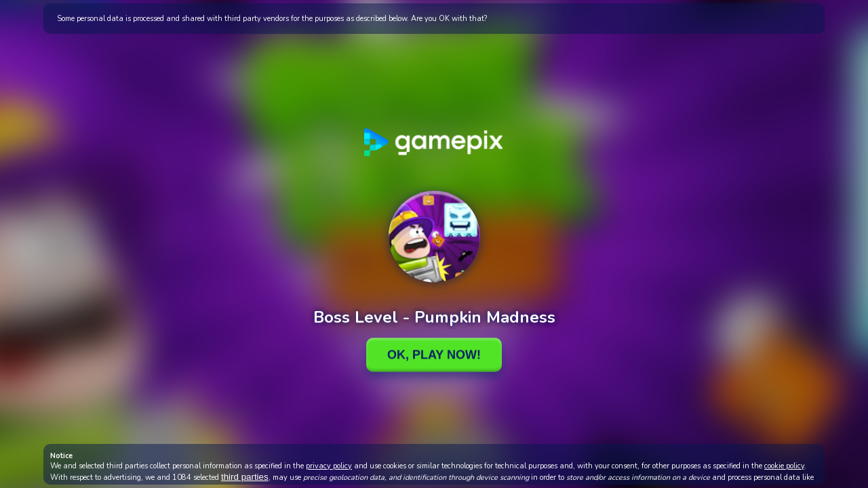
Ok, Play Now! (434, 354)
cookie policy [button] (784, 466)
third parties (245, 477)
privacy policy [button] (329, 466)
